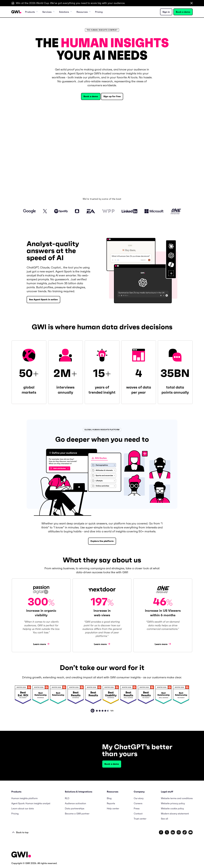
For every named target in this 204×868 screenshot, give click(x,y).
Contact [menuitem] (138, 814)
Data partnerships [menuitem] (75, 808)
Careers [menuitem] (138, 803)
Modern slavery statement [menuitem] (175, 814)
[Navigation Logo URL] (16, 12)
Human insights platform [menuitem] (25, 798)
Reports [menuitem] (111, 803)
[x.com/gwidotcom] (167, 832)
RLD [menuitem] (67, 798)
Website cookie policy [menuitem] (172, 808)
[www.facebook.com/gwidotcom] (161, 832)
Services (49, 12)
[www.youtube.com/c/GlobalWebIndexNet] (191, 832)
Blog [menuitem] (109, 798)
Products (32, 12)
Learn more (41, 644)
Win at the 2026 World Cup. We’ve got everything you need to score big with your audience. (70, 3)
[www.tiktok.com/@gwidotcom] (185, 832)
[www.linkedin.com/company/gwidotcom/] (173, 832)
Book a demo (183, 12)
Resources (84, 12)
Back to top (20, 832)
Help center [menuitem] (113, 808)
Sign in (166, 12)
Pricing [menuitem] (99, 12)
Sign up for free (112, 96)
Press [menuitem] (137, 808)
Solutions (66, 12)
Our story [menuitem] (139, 798)
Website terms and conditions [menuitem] (177, 798)
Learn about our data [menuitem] (23, 808)
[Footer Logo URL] (21, 855)
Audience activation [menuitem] (75, 803)
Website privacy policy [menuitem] (173, 803)
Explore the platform (102, 541)
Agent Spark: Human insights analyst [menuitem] (31, 803)
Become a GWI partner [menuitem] (77, 814)
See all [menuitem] (164, 819)
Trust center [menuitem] (140, 819)
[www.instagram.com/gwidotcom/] (179, 832)
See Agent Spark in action (44, 300)
